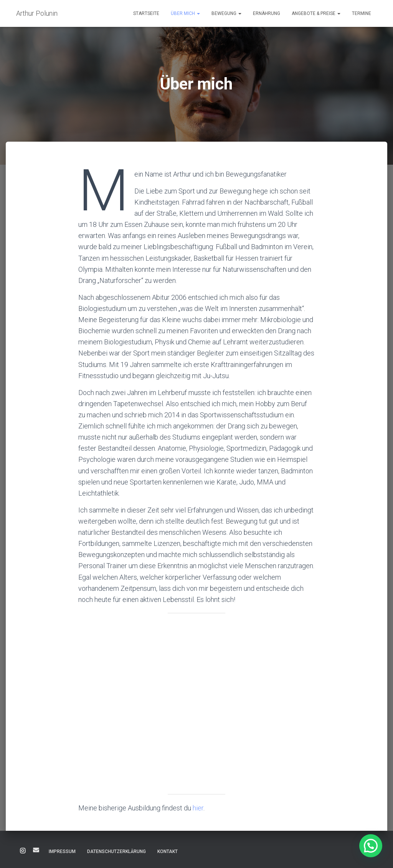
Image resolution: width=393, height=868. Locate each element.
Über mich (185, 13)
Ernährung (267, 13)
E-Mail (36, 850)
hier (198, 808)
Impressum (62, 851)
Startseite (146, 13)
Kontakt (168, 851)
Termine (362, 13)
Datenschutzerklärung (116, 851)
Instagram (23, 851)
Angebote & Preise (316, 13)
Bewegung (226, 13)
